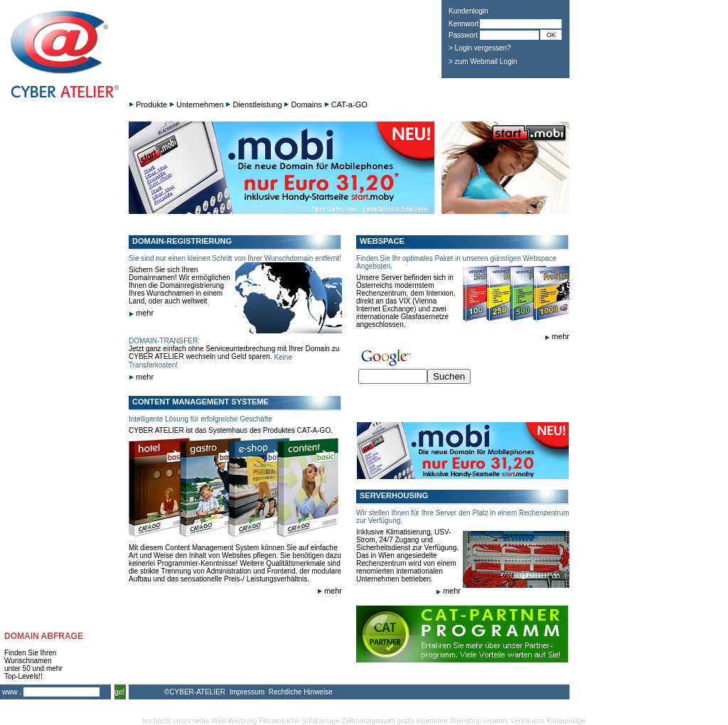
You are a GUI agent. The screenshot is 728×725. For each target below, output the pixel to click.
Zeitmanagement (369, 721)
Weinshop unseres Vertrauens (498, 721)
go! (119, 692)
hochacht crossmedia (176, 721)
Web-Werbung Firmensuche (256, 721)
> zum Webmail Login (483, 61)
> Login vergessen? (480, 48)
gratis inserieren (423, 721)
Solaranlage (321, 721)
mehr (141, 313)
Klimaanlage (566, 721)
